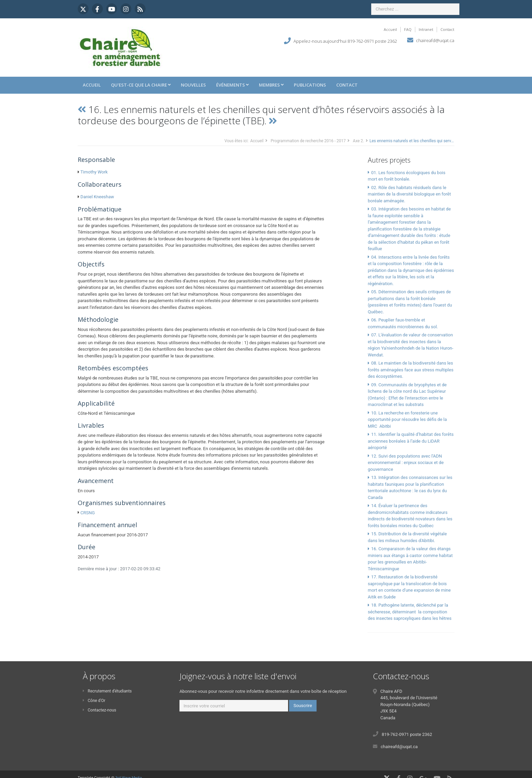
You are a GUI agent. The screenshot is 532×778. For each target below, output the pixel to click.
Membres (271, 85)
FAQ (408, 29)
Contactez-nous (99, 710)
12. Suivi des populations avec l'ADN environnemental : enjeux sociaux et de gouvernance (406, 463)
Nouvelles (193, 85)
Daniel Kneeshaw (97, 197)
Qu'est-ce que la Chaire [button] (141, 85)
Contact (447, 29)
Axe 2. (358, 141)
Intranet (426, 29)
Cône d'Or (94, 701)
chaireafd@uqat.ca (435, 40)
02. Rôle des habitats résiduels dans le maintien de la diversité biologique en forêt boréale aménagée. (409, 194)
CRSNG (88, 513)
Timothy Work (94, 172)
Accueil (390, 29)
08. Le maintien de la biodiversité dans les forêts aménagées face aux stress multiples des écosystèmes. (411, 370)
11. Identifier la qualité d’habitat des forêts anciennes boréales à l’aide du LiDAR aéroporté (411, 441)
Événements (232, 85)
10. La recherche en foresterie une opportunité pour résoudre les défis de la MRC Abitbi (407, 420)
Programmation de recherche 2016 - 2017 (308, 141)
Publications (310, 85)
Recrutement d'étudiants (107, 691)
